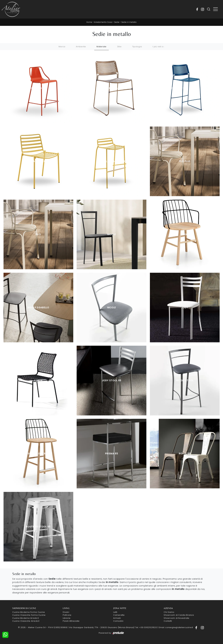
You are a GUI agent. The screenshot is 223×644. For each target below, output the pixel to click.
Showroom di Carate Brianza (179, 615)
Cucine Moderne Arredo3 (25, 618)
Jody (185, 307)
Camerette (119, 615)
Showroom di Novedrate (176, 618)
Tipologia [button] (137, 47)
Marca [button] (62, 47)
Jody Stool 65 (112, 380)
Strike (185, 234)
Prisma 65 (111, 454)
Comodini (118, 621)
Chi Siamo (169, 612)
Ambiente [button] (81, 47)
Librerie (67, 618)
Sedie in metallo (129, 22)
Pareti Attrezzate (71, 621)
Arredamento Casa (103, 22)
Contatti (168, 621)
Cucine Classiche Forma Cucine (29, 615)
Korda (38, 380)
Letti (115, 612)
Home (89, 22)
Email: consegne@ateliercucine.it (176, 627)
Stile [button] (119, 47)
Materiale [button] (101, 47)
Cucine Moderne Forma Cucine (29, 612)
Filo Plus (185, 161)
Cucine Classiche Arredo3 (26, 621)
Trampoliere (38, 161)
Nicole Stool (185, 380)
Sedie (117, 22)
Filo (38, 234)
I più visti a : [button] (158, 47)
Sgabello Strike (38, 454)
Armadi (117, 618)
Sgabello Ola (38, 88)
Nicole (112, 234)
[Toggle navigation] (216, 9)
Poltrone (67, 615)
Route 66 (185, 454)
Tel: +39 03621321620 (146, 627)
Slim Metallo (112, 88)
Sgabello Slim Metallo (185, 88)
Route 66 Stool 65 (38, 527)
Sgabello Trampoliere (112, 161)
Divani (66, 612)
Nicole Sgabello (38, 307)
